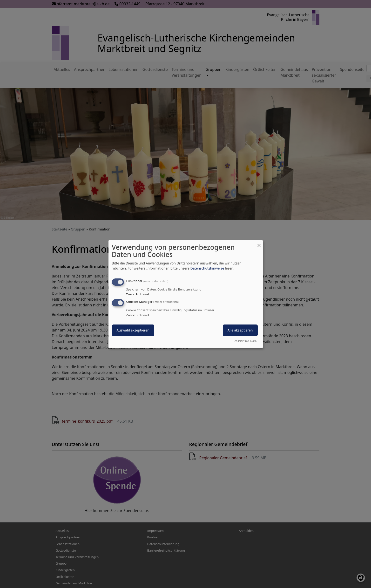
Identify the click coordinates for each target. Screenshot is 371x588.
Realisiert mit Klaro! (245, 341)
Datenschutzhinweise (207, 268)
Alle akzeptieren (240, 330)
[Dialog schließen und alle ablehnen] (259, 243)
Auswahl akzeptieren (133, 330)
